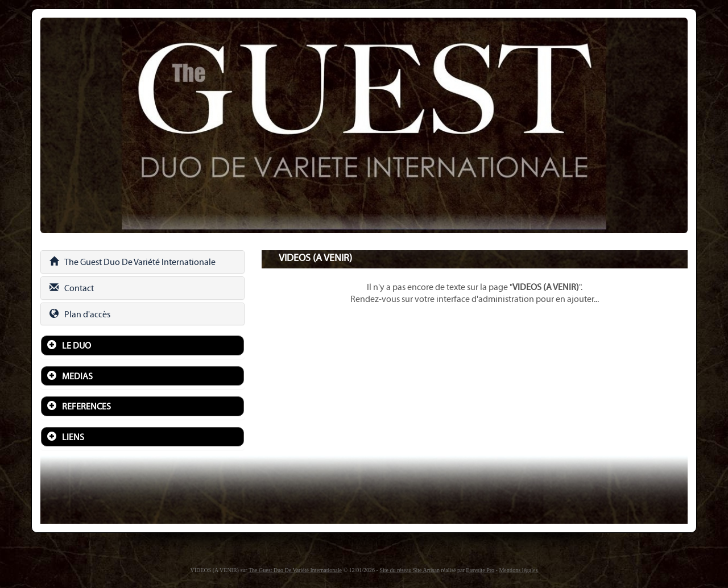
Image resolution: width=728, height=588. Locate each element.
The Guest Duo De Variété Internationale (133, 262)
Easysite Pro (480, 570)
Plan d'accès (80, 314)
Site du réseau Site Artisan (409, 570)
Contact (72, 288)
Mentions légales (518, 570)
